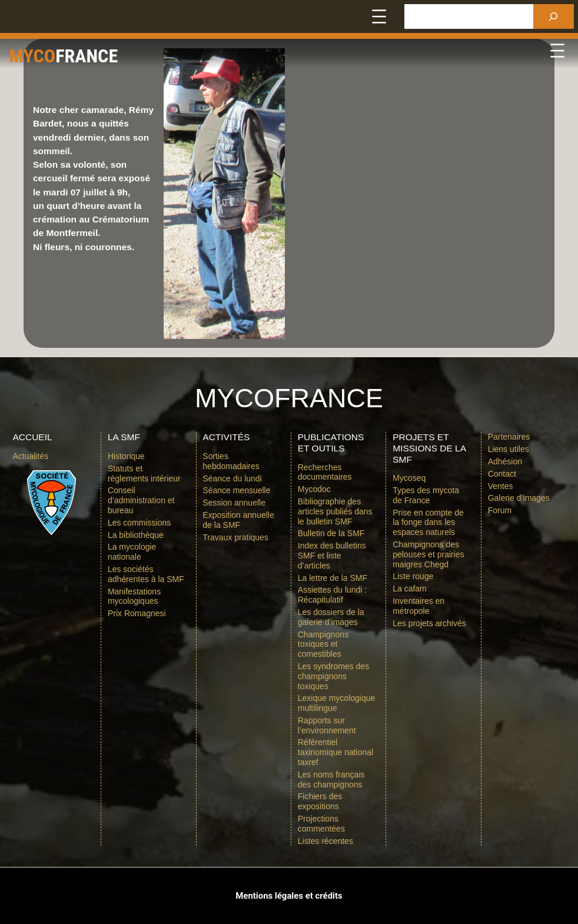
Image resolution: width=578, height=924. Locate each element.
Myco (42, 55)
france (119, 55)
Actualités (30, 456)
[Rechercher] (554, 16)
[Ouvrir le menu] (379, 16)
